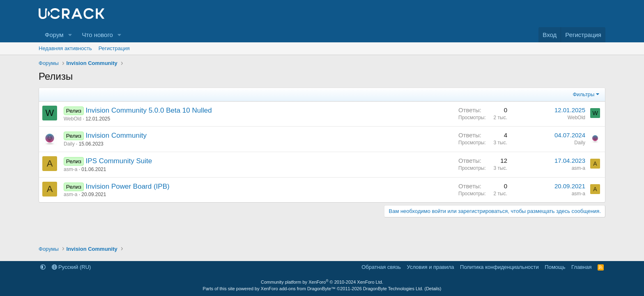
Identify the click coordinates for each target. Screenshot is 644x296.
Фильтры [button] (583, 94)
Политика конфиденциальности (499, 267)
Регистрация (114, 48)
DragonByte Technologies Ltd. (393, 289)
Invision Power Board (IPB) (128, 186)
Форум (54, 35)
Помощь (555, 267)
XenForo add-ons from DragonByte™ (298, 289)
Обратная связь (381, 267)
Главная (581, 267)
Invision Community (116, 135)
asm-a (70, 169)
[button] (70, 35)
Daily (69, 144)
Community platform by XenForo (322, 282)
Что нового (97, 35)
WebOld (72, 119)
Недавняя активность (65, 48)
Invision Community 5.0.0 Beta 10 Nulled (149, 110)
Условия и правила (431, 267)
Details (433, 289)
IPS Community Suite (119, 161)
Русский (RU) (71, 267)
